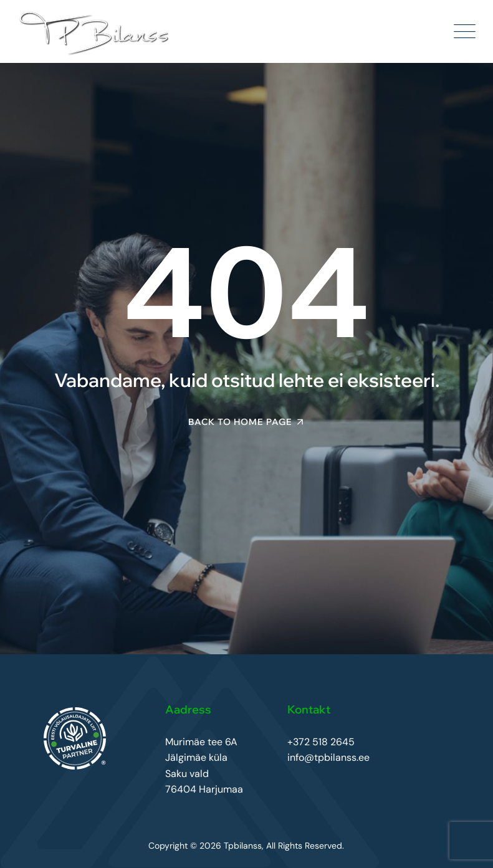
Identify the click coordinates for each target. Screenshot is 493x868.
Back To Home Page (240, 422)
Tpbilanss (243, 846)
